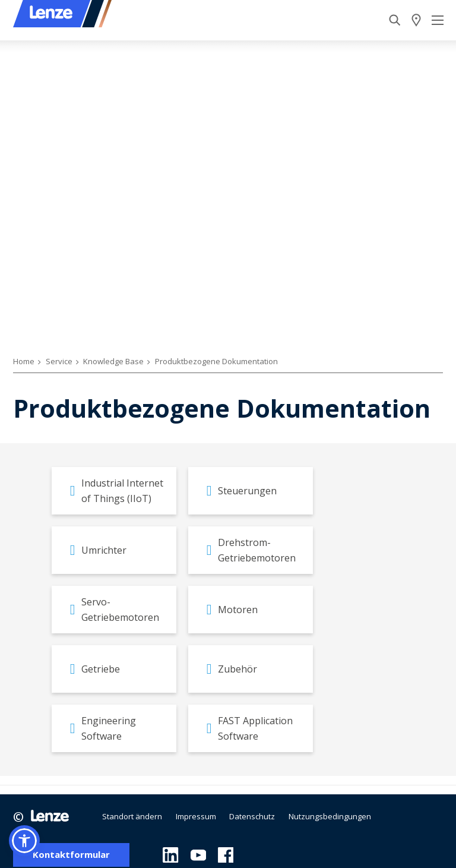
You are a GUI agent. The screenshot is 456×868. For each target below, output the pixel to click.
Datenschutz (252, 816)
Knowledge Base (113, 361)
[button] (24, 841)
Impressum (196, 816)
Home (24, 361)
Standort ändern (132, 816)
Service (59, 361)
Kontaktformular (71, 855)
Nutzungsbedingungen (330, 816)
